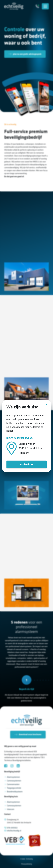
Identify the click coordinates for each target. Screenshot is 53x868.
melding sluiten (26, 464)
